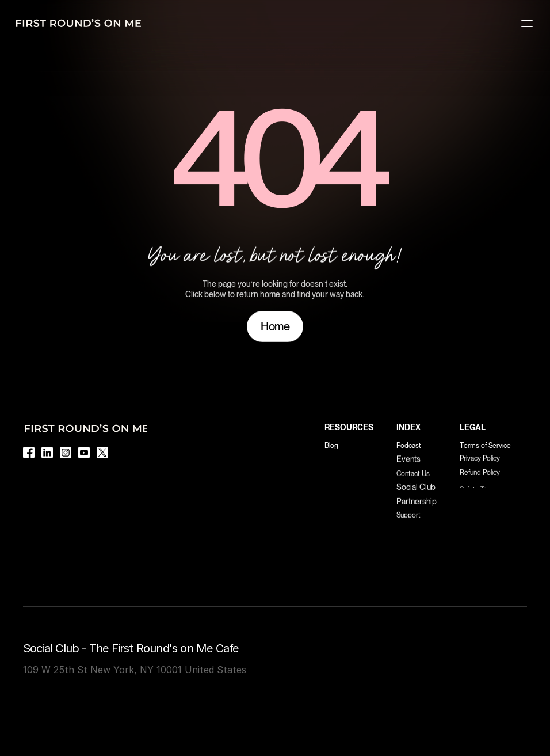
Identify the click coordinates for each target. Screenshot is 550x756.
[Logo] (79, 23)
